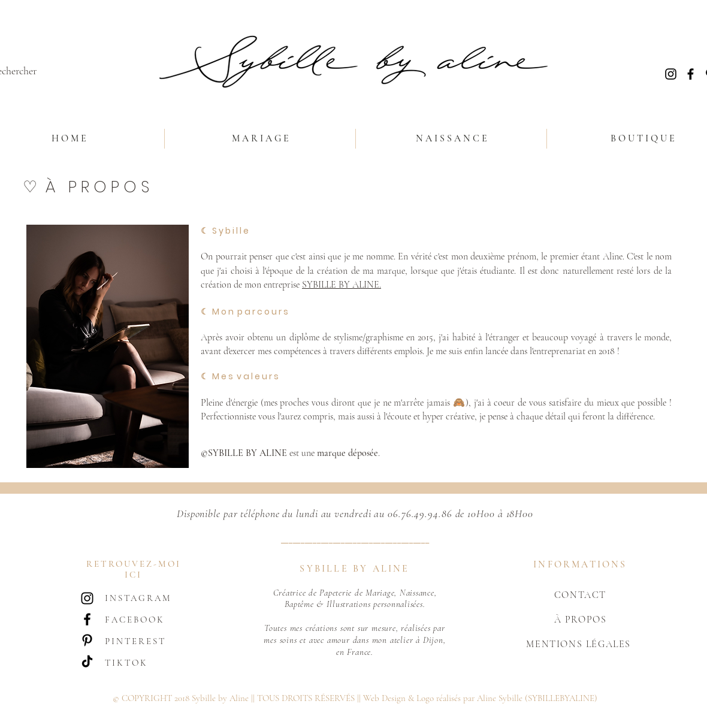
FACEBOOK (135, 620)
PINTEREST (135, 641)
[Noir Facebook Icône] (691, 74)
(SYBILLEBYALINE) (561, 698)
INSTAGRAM (138, 598)
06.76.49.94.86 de (426, 513)
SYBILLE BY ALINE (341, 285)
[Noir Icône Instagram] (671, 74)
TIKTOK (126, 663)
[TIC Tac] (87, 661)
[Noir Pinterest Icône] (87, 640)
